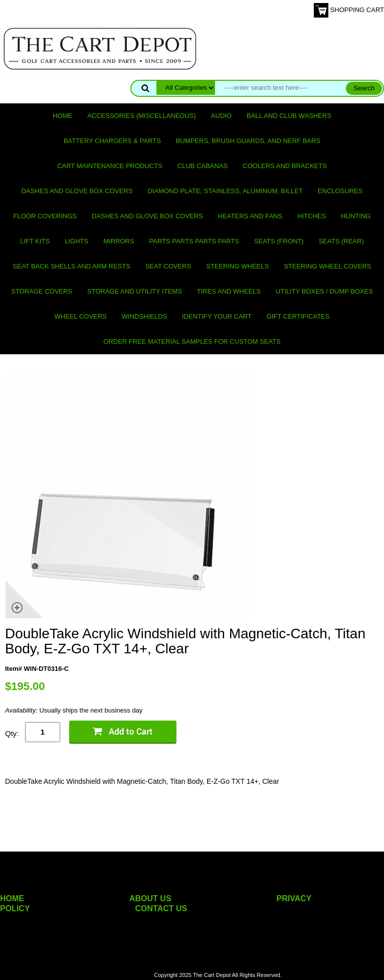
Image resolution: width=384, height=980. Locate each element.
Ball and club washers (289, 116)
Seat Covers (168, 266)
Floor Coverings (45, 216)
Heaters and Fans (250, 216)
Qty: (12, 733)
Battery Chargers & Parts (112, 141)
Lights (76, 241)
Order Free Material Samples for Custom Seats (192, 341)
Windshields (144, 316)
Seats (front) (279, 241)
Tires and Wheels (229, 291)
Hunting (356, 216)
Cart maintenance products (110, 166)
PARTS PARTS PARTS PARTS (194, 241)
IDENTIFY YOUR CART (217, 316)
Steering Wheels (237, 266)
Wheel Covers (81, 316)
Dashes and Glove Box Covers (77, 191)
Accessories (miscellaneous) (142, 116)
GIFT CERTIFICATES (298, 316)
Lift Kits (35, 241)
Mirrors (119, 241)
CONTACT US (161, 908)
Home (62, 116)
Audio (221, 116)
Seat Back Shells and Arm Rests (72, 266)
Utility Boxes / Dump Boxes (324, 291)
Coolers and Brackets (285, 166)
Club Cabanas (203, 166)
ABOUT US (150, 898)
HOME (12, 898)
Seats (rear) (341, 241)
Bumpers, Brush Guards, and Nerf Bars (248, 141)
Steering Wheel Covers (327, 266)
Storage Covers (42, 291)
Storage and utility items (135, 291)
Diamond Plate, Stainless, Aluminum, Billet (225, 191)
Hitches (312, 216)
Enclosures (340, 191)
